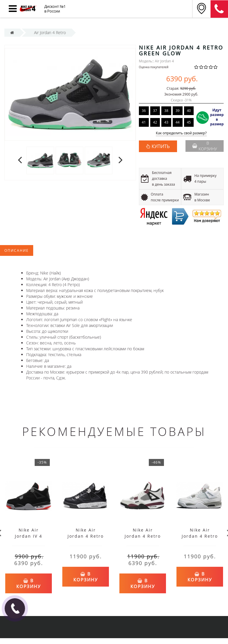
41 (144, 122)
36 (144, 111)
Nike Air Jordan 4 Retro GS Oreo (86, 536)
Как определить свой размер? (181, 133)
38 (166, 111)
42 (155, 122)
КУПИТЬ (161, 146)
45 (189, 122)
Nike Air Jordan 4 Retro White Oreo (200, 536)
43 (166, 122)
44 (178, 122)
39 (178, 111)
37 (155, 111)
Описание (17, 250)
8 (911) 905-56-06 (219, 9)
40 (189, 111)
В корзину (205, 146)
